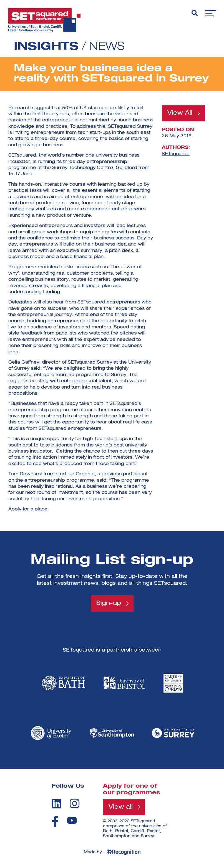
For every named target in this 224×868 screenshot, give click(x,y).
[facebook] (55, 821)
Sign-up (109, 603)
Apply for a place (28, 509)
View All (180, 113)
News (107, 47)
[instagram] (75, 803)
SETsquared (176, 154)
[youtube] (72, 820)
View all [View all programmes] (121, 807)
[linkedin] (56, 803)
